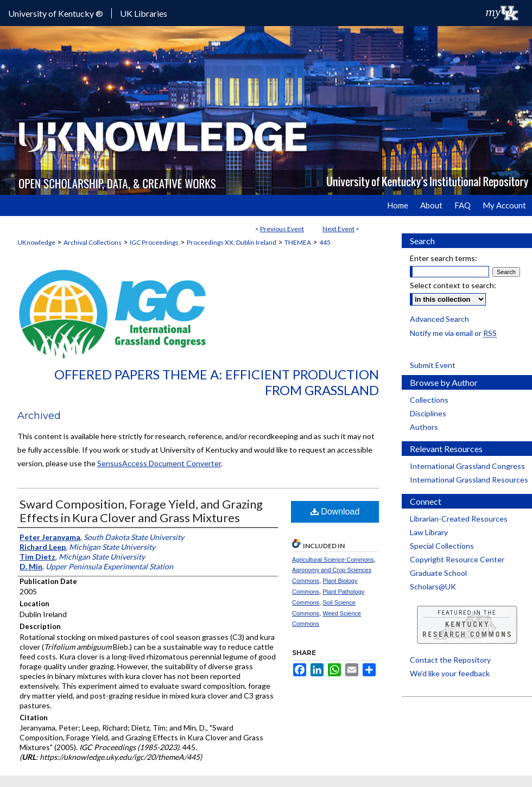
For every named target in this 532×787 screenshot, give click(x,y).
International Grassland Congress (467, 466)
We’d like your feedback (450, 673)
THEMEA (298, 242)
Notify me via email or (453, 333)
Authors (424, 427)
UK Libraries (144, 13)
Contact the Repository (450, 660)
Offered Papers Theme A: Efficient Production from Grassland (217, 382)
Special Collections (442, 546)
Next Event (338, 229)
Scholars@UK (433, 586)
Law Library (429, 532)
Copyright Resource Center (457, 559)
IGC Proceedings (154, 242)
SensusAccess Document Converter (159, 463)
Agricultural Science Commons (333, 560)
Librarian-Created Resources (459, 519)
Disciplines (428, 413)
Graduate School (438, 573)
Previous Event (282, 229)
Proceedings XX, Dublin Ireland (232, 242)
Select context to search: (453, 285)
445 (325, 242)
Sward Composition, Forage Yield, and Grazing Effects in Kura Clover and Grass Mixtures (141, 511)
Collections (429, 400)
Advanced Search (439, 319)
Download (335, 512)
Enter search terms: (444, 258)
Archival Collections (93, 242)
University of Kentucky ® (56, 13)
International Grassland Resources (469, 480)
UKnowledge (36, 242)
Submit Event (433, 365)
